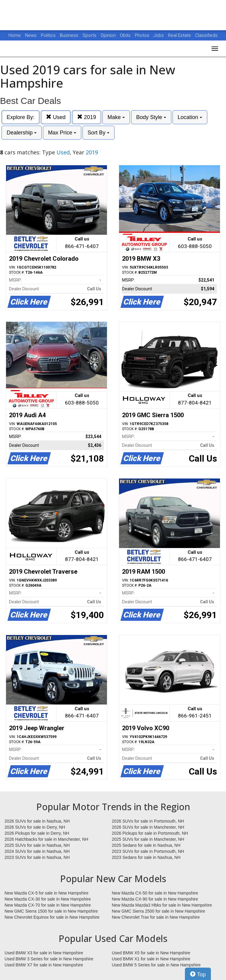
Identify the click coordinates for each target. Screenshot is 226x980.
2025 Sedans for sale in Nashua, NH (146, 845)
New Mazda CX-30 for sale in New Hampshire (48, 899)
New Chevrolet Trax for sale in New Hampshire (156, 917)
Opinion (109, 35)
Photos (143, 35)
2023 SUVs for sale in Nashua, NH (37, 857)
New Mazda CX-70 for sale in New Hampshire (48, 905)
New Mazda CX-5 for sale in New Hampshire (47, 893)
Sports (90, 35)
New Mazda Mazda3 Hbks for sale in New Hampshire (162, 905)
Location (190, 117)
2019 (87, 117)
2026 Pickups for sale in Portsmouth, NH (150, 833)
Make (116, 117)
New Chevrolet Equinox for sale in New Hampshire (52, 917)
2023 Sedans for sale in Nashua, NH (146, 857)
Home (15, 35)
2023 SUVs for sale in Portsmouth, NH (148, 851)
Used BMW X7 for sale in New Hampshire (44, 965)
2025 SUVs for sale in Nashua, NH (37, 845)
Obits (126, 35)
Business (70, 35)
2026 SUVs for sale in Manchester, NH (148, 827)
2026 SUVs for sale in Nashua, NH (37, 821)
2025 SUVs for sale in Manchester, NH (148, 839)
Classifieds (206, 35)
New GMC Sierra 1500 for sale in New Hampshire (51, 911)
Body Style (151, 117)
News (31, 35)
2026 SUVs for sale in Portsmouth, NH (148, 821)
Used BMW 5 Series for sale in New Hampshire (156, 965)
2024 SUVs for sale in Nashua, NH (37, 851)
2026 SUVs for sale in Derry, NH (35, 827)
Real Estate (180, 35)
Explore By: (21, 117)
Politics (48, 35)
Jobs (159, 35)
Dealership (22, 133)
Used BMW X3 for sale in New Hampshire (44, 953)
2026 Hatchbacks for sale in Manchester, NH (46, 839)
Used (56, 117)
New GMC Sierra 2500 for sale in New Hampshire (158, 911)
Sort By (98, 133)
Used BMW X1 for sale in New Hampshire (151, 959)
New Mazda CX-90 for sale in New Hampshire (155, 899)
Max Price (62, 133)
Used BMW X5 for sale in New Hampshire (151, 953)
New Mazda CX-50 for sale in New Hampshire (155, 893)
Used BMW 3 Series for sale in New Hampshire (49, 959)
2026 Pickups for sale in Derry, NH (37, 833)
